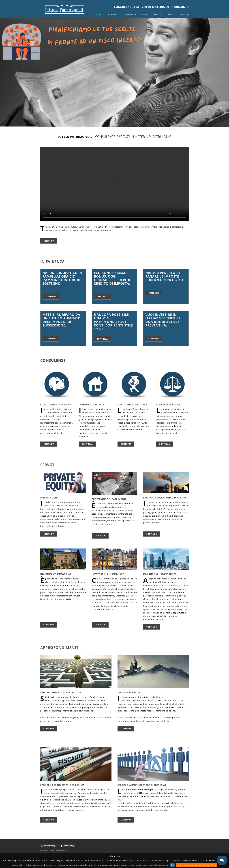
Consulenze (129, 15)
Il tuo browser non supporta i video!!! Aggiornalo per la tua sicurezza (115, 184)
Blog (171, 15)
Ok (173, 865)
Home (98, 15)
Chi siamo (112, 15)
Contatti (184, 15)
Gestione (62, 850)
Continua (49, 241)
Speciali (158, 15)
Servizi (145, 15)
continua (49, 444)
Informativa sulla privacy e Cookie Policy (197, 865)
